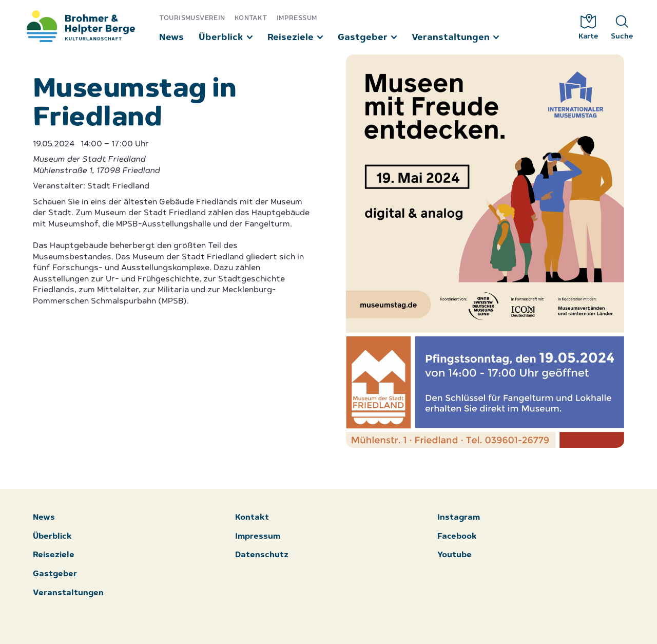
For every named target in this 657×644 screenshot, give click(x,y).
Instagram (459, 518)
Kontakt (251, 18)
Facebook (457, 537)
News (171, 38)
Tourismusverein (192, 18)
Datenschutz (262, 555)
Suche (622, 27)
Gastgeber (363, 38)
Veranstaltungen (451, 38)
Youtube (455, 555)
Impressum (297, 18)
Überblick (221, 38)
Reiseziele (291, 38)
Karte (588, 27)
